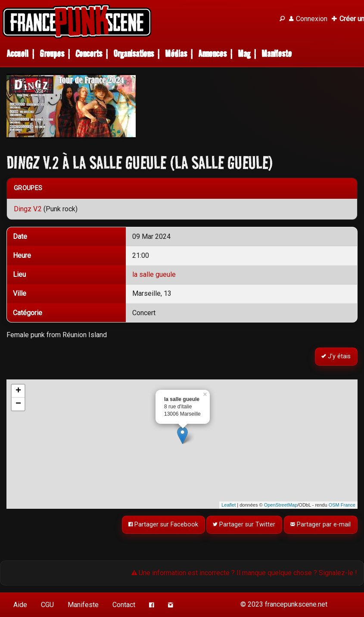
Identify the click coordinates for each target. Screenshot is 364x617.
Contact (124, 605)
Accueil (17, 54)
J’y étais (336, 356)
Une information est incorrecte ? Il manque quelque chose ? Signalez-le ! (244, 573)
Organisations (134, 54)
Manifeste (277, 54)
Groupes (52, 54)
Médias (176, 54)
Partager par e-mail (321, 525)
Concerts (89, 54)
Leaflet (229, 505)
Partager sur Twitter (244, 525)
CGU (47, 605)
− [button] (18, 404)
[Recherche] (282, 19)
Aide (20, 605)
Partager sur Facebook (163, 525)
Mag (244, 54)
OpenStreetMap (281, 505)
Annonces (212, 54)
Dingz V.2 (28, 209)
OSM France (342, 505)
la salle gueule (154, 274)
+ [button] (18, 391)
